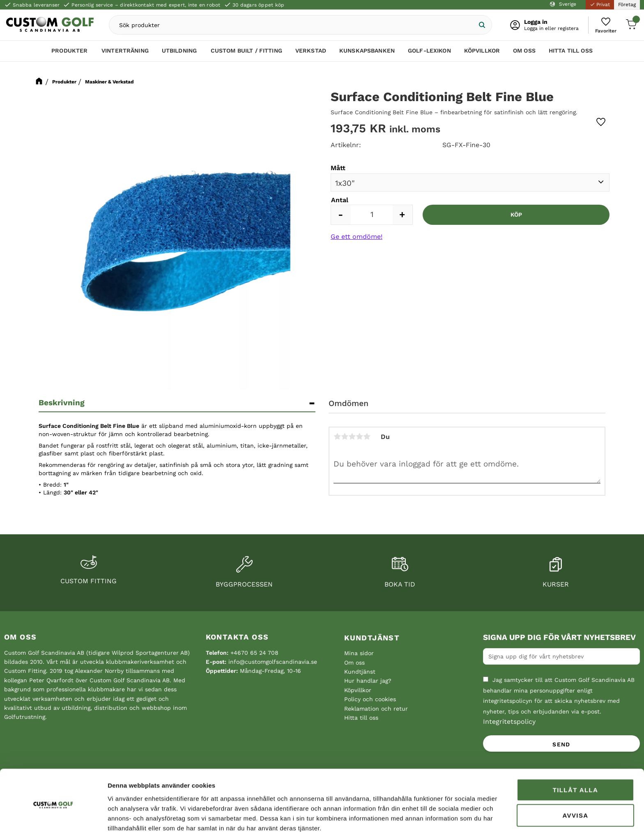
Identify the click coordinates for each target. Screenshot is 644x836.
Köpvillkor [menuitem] (482, 52)
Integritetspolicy (509, 722)
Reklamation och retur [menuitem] (376, 709)
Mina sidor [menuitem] (359, 653)
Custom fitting (89, 581)
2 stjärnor (345, 436)
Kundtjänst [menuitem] (372, 638)
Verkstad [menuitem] (311, 52)
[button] (605, 26)
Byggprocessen (244, 584)
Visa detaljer (126, 820)
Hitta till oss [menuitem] (571, 52)
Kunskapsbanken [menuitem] (367, 52)
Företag (627, 5)
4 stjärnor (359, 436)
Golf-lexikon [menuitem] (429, 52)
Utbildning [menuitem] (179, 52)
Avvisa (575, 784)
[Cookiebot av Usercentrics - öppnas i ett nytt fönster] (53, 820)
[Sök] (479, 26)
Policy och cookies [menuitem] (370, 699)
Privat (600, 5)
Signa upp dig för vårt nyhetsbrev (559, 637)
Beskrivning (62, 403)
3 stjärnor (352, 436)
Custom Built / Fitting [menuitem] (246, 52)
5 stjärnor (367, 436)
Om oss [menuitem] (524, 52)
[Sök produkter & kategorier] (293, 26)
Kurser (556, 584)
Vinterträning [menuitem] (125, 52)
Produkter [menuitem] (69, 52)
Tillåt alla (576, 759)
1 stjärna (337, 436)
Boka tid (400, 584)
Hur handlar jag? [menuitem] (368, 681)
